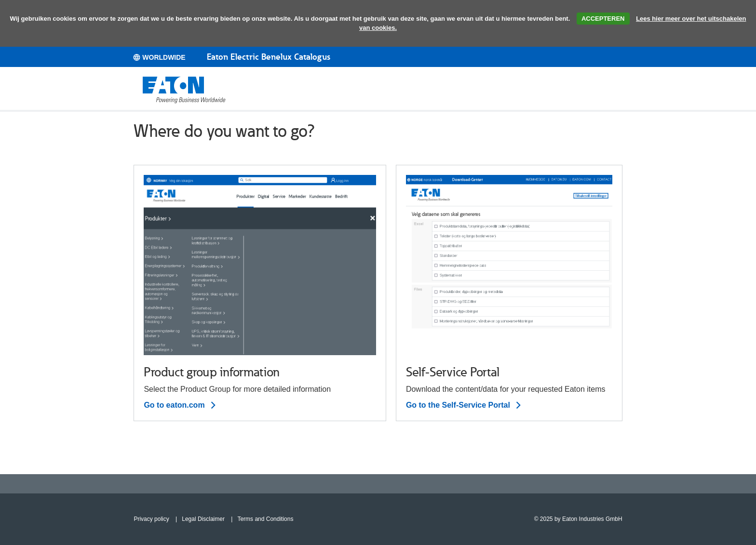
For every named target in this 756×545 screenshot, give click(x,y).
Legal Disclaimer (203, 519)
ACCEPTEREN (603, 19)
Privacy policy (151, 519)
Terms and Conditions (265, 519)
